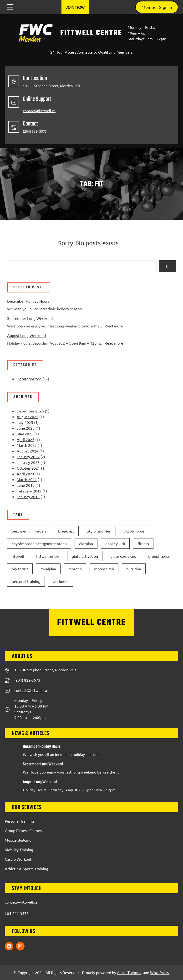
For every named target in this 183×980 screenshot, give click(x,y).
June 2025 (26, 428)
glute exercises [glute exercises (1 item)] (123, 556)
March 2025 (27, 445)
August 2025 (28, 417)
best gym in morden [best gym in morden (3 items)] (29, 531)
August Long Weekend (26, 335)
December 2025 (30, 411)
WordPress (159, 972)
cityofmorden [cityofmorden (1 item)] (135, 531)
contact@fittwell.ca (39, 111)
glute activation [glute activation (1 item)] (85, 556)
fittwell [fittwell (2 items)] (18, 556)
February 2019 (29, 491)
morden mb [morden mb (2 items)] (104, 569)
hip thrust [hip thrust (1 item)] (20, 569)
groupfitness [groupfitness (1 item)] (159, 556)
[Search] (167, 266)
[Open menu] (10, 7)
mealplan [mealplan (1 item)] (48, 569)
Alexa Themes (129, 972)
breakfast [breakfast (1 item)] (66, 531)
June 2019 (26, 485)
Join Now (75, 7)
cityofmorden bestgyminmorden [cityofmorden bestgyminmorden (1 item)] (39, 543)
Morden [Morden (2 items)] (75, 569)
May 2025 (25, 434)
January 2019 (28, 497)
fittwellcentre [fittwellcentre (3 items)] (48, 556)
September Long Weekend (30, 318)
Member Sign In (157, 7)
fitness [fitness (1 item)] (143, 543)
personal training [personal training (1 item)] (26, 581)
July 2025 (25, 422)
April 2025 (25, 439)
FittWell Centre (91, 33)
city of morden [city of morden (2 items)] (99, 531)
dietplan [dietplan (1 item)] (86, 543)
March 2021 (27, 479)
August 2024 (28, 451)
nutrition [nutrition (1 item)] (134, 569)
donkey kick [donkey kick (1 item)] (115, 543)
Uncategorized (29, 379)
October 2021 (28, 468)
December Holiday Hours (28, 301)
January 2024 (28, 457)
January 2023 (28, 462)
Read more (114, 326)
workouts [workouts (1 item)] (61, 581)
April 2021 (25, 474)
